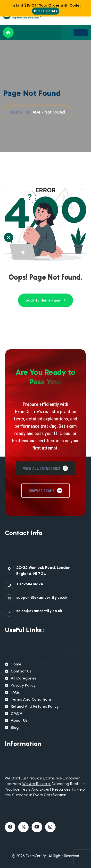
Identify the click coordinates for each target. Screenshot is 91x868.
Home (17, 112)
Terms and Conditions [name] (28, 699)
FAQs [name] (12, 692)
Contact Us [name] (18, 671)
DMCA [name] (14, 713)
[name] (81, 33)
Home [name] (13, 664)
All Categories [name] (21, 678)
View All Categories (45, 516)
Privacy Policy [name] (20, 685)
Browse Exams (45, 539)
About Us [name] (16, 720)
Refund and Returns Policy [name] (32, 706)
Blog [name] (12, 727)
